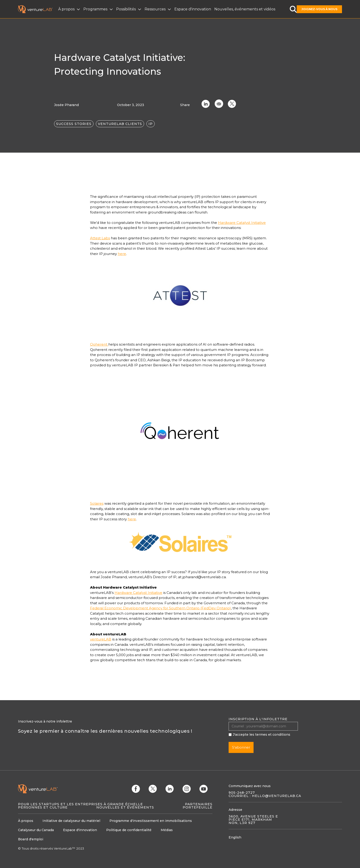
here (122, 254)
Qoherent (99, 344)
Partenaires (199, 804)
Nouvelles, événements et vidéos (245, 9)
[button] (70, 9)
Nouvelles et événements (125, 807)
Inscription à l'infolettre (258, 719)
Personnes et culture (43, 807)
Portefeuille (198, 807)
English (235, 837)
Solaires (97, 503)
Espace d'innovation (193, 9)
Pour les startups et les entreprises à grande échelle (80, 804)
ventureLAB (101, 639)
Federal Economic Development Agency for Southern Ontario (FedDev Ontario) (160, 608)
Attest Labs (100, 238)
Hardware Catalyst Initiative (242, 223)
